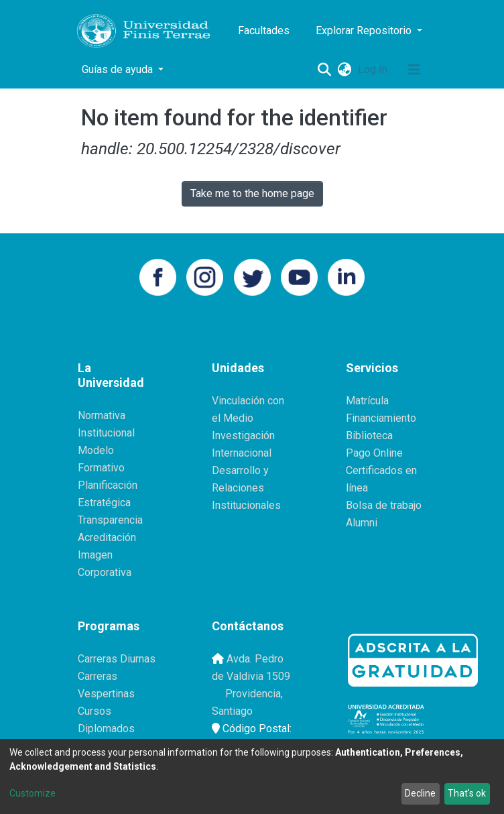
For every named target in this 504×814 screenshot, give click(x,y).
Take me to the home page (252, 193)
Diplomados (106, 729)
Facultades (264, 31)
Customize (33, 793)
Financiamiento (381, 418)
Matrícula (367, 401)
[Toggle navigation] (414, 70)
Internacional (242, 453)
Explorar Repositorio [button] (365, 31)
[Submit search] (324, 70)
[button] (344, 70)
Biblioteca (369, 435)
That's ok (467, 793)
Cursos (94, 711)
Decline (420, 793)
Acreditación (107, 537)
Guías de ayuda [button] (119, 69)
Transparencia (110, 520)
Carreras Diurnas (117, 659)
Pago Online (374, 453)
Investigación (243, 435)
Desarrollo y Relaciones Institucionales (246, 488)
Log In (374, 69)
